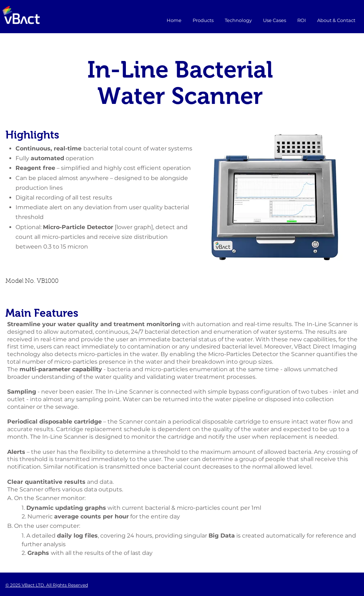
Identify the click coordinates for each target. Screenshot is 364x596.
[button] (274, 20)
